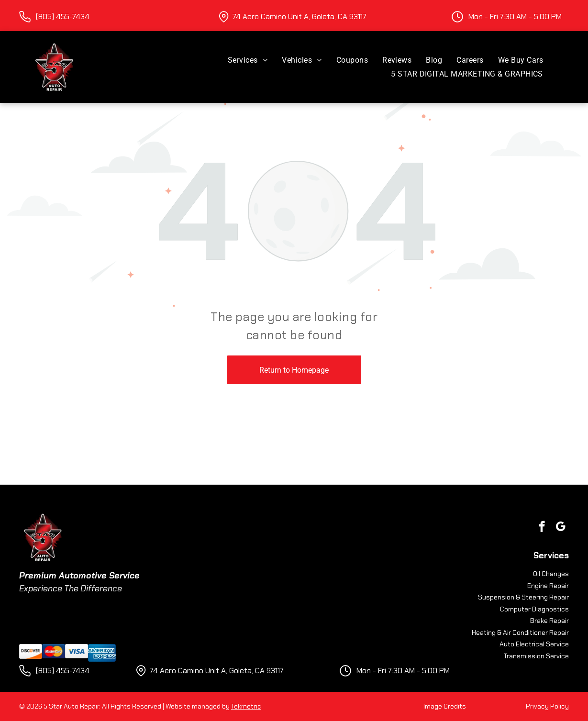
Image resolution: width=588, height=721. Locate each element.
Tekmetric (246, 706)
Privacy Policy (547, 706)
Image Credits (445, 706)
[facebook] (542, 528)
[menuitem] (248, 60)
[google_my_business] (560, 528)
